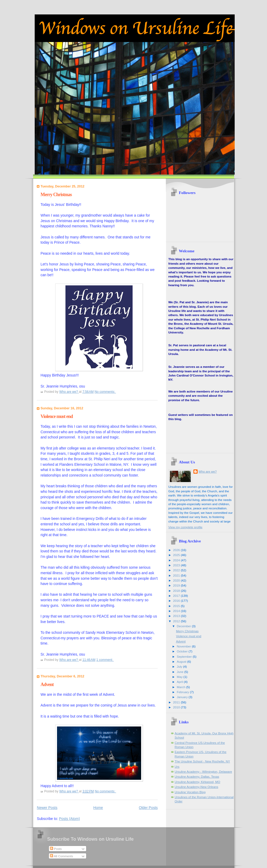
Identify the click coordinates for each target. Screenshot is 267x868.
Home (98, 808)
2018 (177, 591)
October (183, 651)
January (183, 697)
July (180, 666)
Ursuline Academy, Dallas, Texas (197, 777)
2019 (177, 585)
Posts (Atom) (69, 819)
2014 (177, 611)
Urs (177, 767)
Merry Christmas (56, 195)
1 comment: (105, 660)
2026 (177, 550)
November (184, 646)
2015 (177, 606)
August (182, 662)
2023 (177, 565)
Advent (47, 684)
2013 (177, 616)
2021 (177, 575)
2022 (177, 570)
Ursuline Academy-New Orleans (197, 787)
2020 (177, 580)
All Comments (61, 856)
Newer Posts (47, 808)
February (183, 692)
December (184, 626)
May (180, 677)
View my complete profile (186, 527)
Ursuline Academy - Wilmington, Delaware (204, 772)
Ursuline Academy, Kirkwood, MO (197, 782)
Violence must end (57, 416)
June (181, 672)
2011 (177, 702)
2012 (177, 621)
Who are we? (208, 471)
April (180, 682)
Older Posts (148, 808)
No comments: (105, 392)
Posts (56, 849)
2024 (177, 560)
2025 (177, 555)
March (182, 687)
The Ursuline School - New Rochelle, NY (202, 761)
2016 (177, 601)
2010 (177, 707)
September (185, 657)
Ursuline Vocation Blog (190, 792)
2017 (177, 596)
